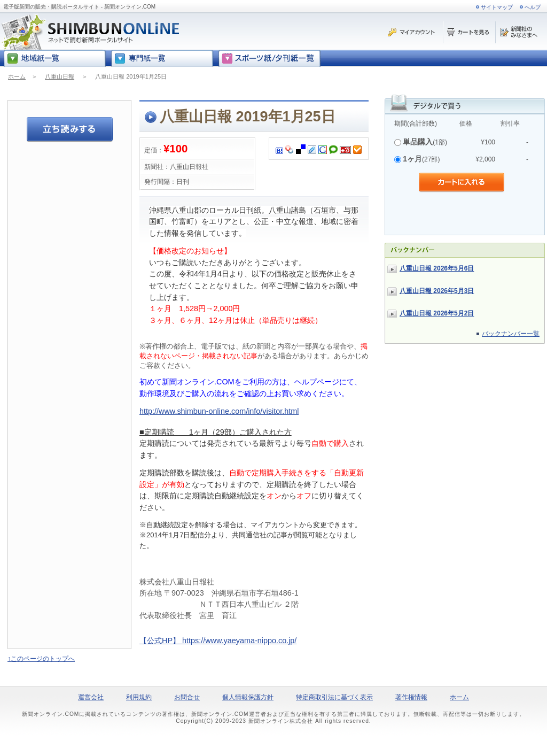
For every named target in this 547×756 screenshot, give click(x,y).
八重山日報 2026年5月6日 (437, 268)
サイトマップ (497, 7)
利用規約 (139, 697)
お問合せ (187, 697)
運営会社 (91, 697)
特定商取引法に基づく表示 (334, 697)
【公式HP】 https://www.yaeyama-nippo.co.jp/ (218, 641)
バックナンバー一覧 (511, 334)
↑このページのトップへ (41, 659)
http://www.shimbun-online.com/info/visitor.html (219, 411)
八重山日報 (60, 76)
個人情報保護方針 (248, 697)
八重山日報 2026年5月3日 (437, 291)
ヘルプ (533, 7)
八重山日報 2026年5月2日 (437, 313)
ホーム (17, 76)
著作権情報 (411, 697)
